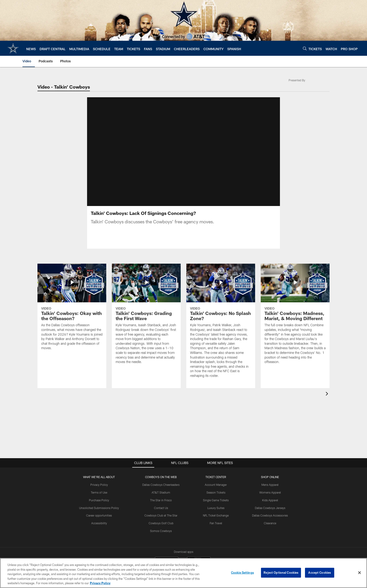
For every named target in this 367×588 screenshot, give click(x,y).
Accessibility (99, 523)
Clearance (270, 523)
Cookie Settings (242, 573)
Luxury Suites (216, 508)
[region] (183, 573)
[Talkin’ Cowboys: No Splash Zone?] (221, 324)
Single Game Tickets (216, 500)
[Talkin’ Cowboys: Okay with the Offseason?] (72, 310)
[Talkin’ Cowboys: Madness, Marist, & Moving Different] (295, 317)
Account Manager (216, 485)
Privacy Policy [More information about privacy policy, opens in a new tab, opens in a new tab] (100, 583)
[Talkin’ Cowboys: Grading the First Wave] (146, 317)
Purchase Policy (99, 500)
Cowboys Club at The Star (161, 515)
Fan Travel (216, 523)
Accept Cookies (320, 573)
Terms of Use (99, 492)
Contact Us (161, 508)
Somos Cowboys (161, 531)
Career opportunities (99, 515)
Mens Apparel (270, 485)
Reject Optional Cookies (281, 573)
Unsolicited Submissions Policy (99, 508)
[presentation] (328, 394)
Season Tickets (216, 492)
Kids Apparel (270, 500)
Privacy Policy (99, 485)
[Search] (305, 48)
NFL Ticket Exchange (216, 515)
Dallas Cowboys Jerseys (270, 508)
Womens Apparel (270, 492)
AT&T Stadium (161, 492)
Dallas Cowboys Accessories (270, 515)
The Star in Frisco (161, 500)
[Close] (360, 573)
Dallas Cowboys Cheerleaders (161, 485)
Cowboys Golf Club (161, 523)
